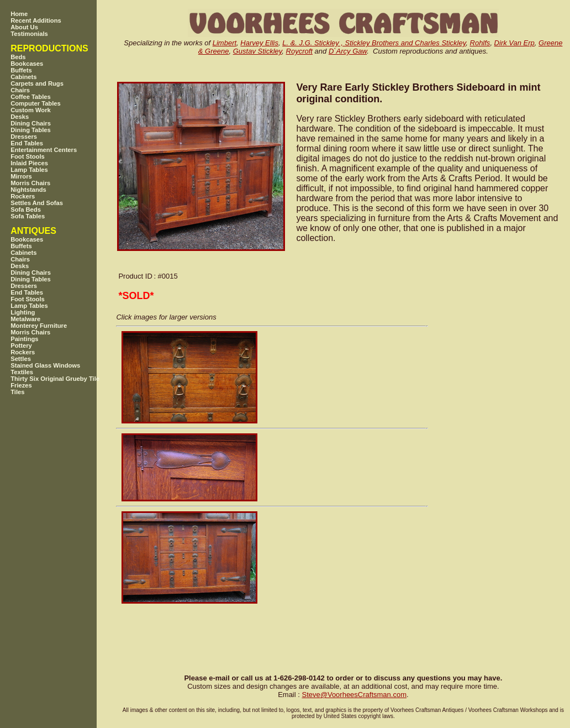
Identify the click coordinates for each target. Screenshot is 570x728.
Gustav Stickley (258, 51)
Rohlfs (480, 43)
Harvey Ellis (259, 43)
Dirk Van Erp (514, 43)
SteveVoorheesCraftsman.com (354, 695)
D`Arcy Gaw (348, 51)
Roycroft (299, 51)
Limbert (225, 43)
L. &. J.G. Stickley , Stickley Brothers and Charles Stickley (374, 43)
